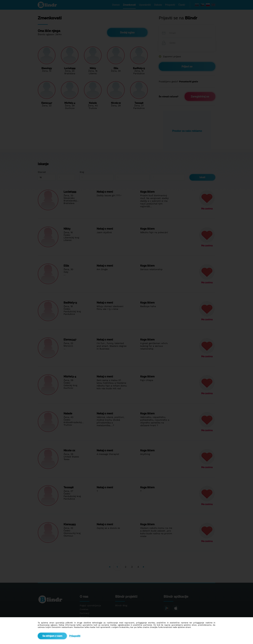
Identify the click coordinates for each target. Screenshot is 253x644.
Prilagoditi (75, 636)
